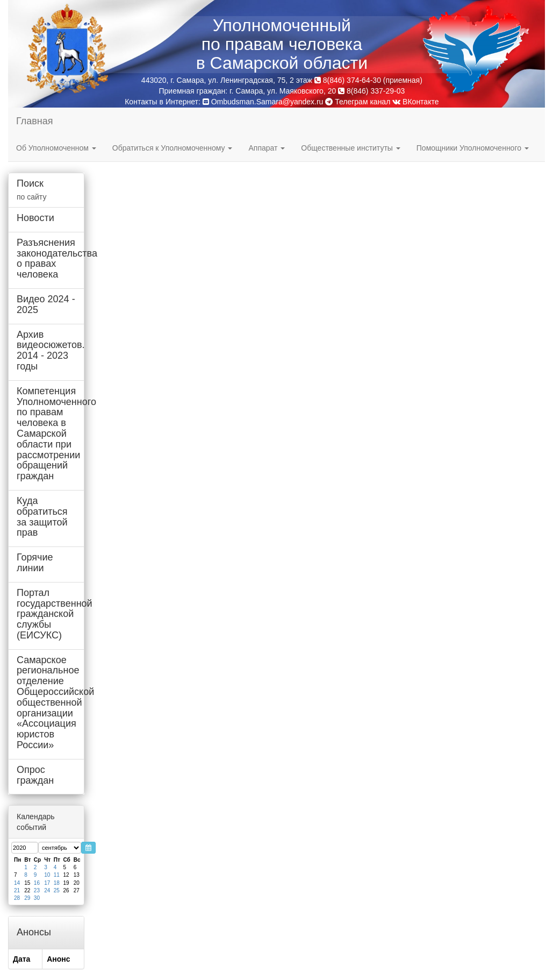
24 (47, 890)
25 (57, 890)
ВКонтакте (415, 102)
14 (17, 883)
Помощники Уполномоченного (473, 148)
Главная (35, 121)
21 (17, 890)
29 (27, 898)
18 (57, 883)
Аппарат (267, 148)
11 (57, 875)
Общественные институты (350, 148)
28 (17, 898)
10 (47, 875)
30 (37, 898)
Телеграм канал (358, 102)
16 (37, 883)
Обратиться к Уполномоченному (173, 148)
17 (47, 883)
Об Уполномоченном (56, 148)
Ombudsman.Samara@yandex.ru (267, 102)
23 (37, 890)
